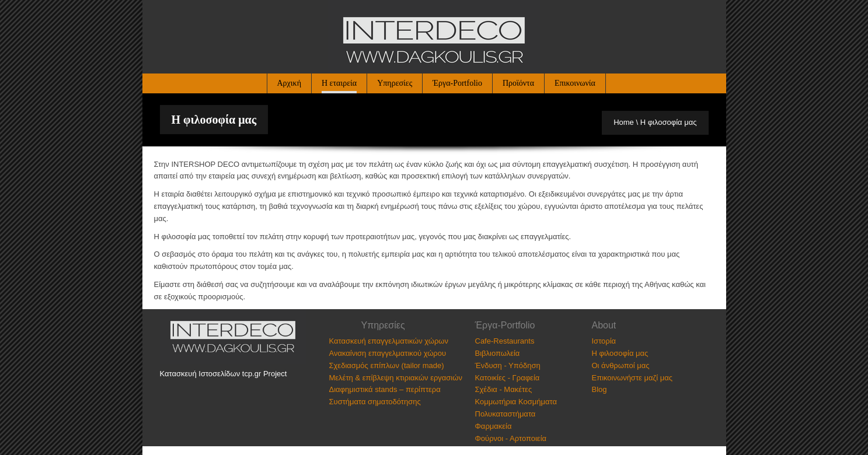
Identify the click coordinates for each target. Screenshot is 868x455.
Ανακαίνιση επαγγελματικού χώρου (388, 353)
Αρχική (289, 83)
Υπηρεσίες (395, 83)
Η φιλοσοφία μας (620, 353)
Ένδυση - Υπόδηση (508, 365)
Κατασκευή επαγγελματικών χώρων (389, 341)
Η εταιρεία (339, 83)
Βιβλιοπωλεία (498, 353)
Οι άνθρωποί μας (621, 365)
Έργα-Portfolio (457, 83)
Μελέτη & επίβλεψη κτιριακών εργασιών (396, 378)
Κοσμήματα (538, 402)
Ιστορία (604, 341)
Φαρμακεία (494, 426)
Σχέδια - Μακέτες (504, 389)
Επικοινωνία (575, 83)
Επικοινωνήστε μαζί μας (632, 378)
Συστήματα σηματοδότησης (375, 402)
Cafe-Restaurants (505, 341)
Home (624, 122)
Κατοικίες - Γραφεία (508, 378)
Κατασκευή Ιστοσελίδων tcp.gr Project (224, 374)
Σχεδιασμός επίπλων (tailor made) (387, 365)
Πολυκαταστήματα (506, 414)
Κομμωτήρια (496, 402)
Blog (599, 389)
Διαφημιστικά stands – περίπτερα (385, 389)
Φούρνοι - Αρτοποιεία (511, 438)
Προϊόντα (518, 83)
